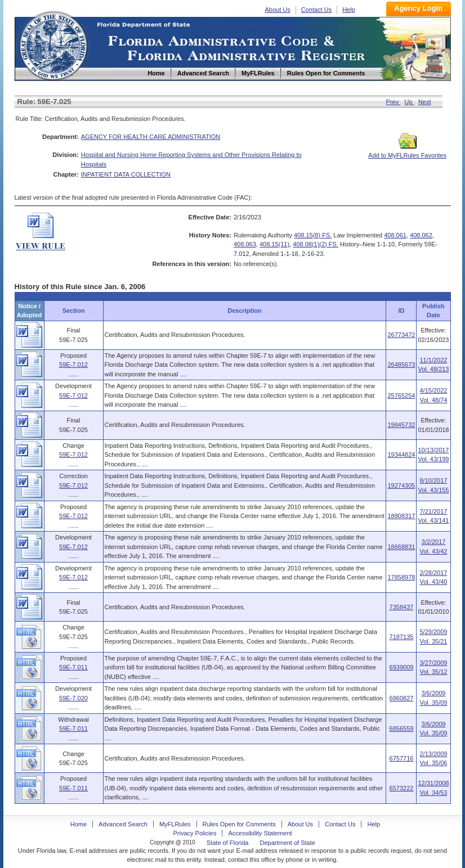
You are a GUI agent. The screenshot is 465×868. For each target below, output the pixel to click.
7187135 (402, 637)
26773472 (401, 335)
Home (53, 44)
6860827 (402, 698)
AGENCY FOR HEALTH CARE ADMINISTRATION (151, 137)
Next (425, 102)
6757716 (402, 758)
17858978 (401, 577)
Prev (394, 102)
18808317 (401, 516)
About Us (278, 10)
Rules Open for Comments (239, 824)
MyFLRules (175, 824)
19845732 (401, 425)
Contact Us (316, 10)
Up (410, 102)
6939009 (402, 667)
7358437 (402, 607)
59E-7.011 (73, 667)
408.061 (395, 235)
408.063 (245, 244)
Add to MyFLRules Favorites (407, 152)
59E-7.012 (73, 365)
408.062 (421, 235)
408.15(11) (274, 244)
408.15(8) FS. (313, 235)
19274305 (401, 485)
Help (349, 10)
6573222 (402, 788)
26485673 (401, 365)
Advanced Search (123, 824)
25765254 (401, 395)
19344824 (401, 455)
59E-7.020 (73, 698)
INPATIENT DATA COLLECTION (126, 174)
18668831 (401, 547)
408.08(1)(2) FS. (316, 244)
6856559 (402, 728)
